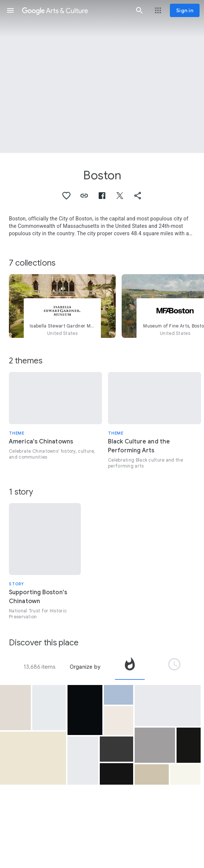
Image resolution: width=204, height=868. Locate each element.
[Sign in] (185, 10)
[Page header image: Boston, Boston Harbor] (102, 77)
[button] (10, 10)
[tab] (130, 667)
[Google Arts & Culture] (75, 10)
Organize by (85, 667)
